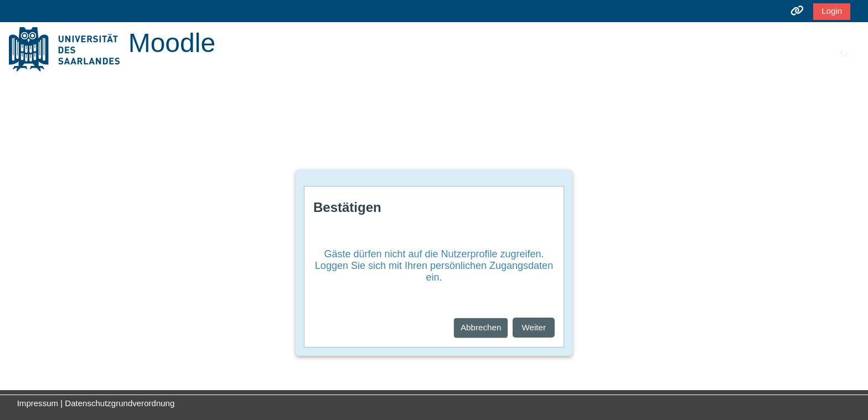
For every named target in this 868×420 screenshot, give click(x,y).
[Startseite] (64, 48)
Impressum (38, 403)
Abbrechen (481, 327)
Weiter (534, 327)
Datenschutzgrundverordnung (120, 403)
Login (832, 11)
